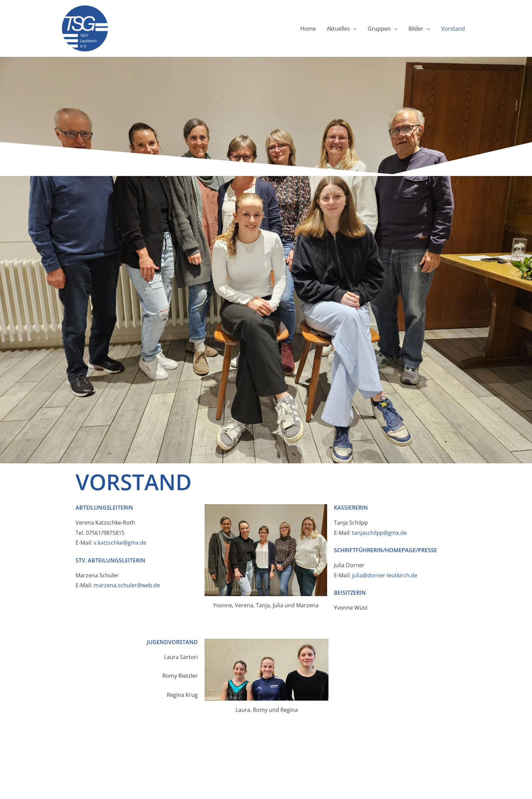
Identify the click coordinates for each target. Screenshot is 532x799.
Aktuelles (338, 29)
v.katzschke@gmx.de (120, 543)
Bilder (416, 29)
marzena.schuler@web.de (127, 585)
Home (308, 29)
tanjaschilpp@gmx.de (379, 533)
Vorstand (453, 29)
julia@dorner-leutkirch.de (385, 575)
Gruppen (379, 29)
